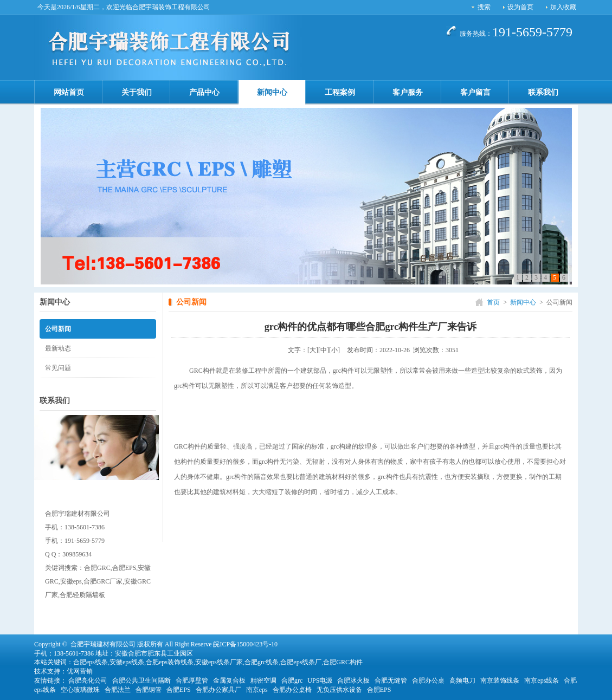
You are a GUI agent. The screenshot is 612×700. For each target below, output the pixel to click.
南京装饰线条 (500, 680)
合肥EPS (179, 690)
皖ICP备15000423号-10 (245, 644)
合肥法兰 (118, 690)
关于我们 (137, 92)
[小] (334, 350)
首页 (493, 302)
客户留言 (475, 92)
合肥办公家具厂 (218, 690)
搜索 (484, 7)
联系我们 (543, 92)
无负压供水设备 (339, 690)
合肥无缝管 (391, 680)
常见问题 (58, 368)
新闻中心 (272, 92)
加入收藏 (563, 7)
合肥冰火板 (353, 680)
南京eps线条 (542, 680)
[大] (313, 350)
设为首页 (520, 7)
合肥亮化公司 (88, 680)
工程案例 (340, 92)
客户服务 (408, 92)
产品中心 (204, 92)
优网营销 (80, 671)
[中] (324, 350)
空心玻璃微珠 (80, 690)
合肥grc (292, 680)
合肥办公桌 (428, 680)
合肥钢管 (149, 690)
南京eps (257, 690)
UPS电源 (320, 680)
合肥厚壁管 (192, 680)
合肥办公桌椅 (292, 690)
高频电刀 (462, 680)
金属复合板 (229, 680)
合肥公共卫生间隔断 (141, 680)
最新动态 (58, 348)
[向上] (587, 683)
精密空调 (263, 680)
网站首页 (69, 92)
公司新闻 (58, 329)
